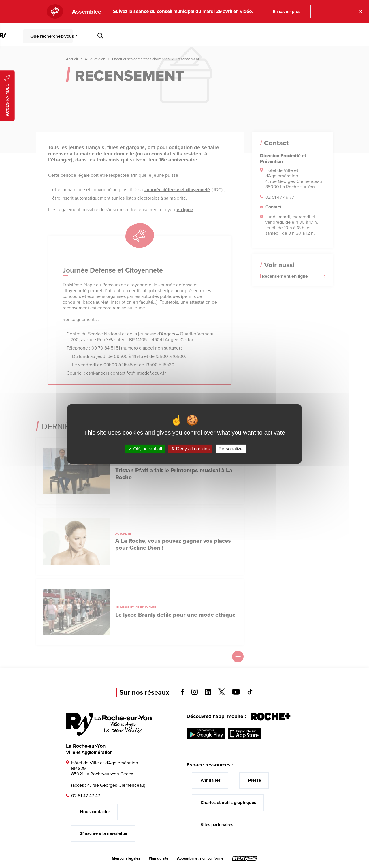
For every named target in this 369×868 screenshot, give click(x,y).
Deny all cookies (190, 449)
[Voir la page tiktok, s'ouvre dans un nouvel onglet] (250, 693)
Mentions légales (126, 858)
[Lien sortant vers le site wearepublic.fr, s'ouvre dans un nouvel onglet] (245, 858)
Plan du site (159, 858)
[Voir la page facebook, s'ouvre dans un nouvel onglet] (182, 694)
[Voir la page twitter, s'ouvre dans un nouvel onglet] (222, 694)
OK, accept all (145, 449)
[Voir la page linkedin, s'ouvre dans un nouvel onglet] (208, 693)
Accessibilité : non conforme (200, 858)
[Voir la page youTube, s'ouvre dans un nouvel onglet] (236, 693)
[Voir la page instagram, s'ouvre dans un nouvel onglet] (195, 693)
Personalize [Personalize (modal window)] (231, 449)
